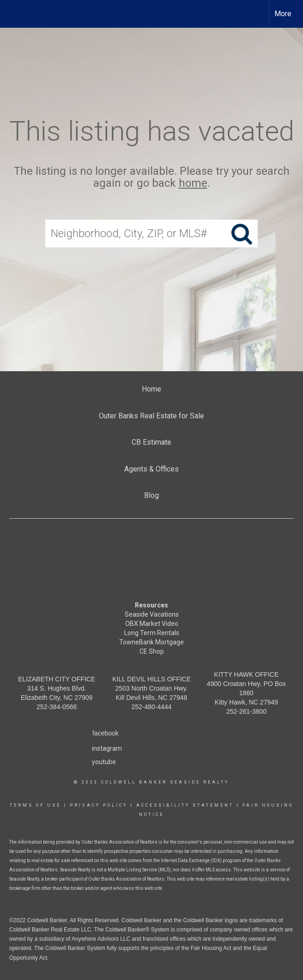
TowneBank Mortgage (151, 642)
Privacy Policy (99, 805)
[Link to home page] (12, 14)
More (283, 14)
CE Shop (152, 651)
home (193, 184)
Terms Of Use (35, 805)
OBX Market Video (152, 624)
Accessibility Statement (185, 805)
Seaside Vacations (152, 614)
